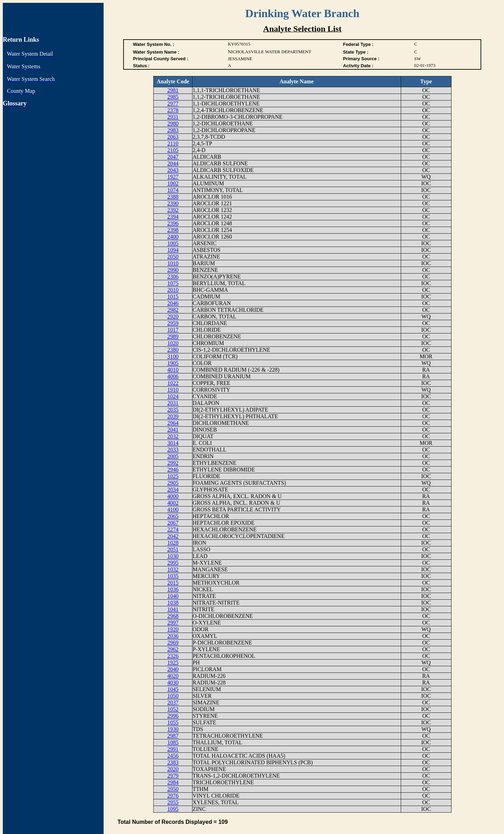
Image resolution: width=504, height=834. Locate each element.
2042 (173, 536)
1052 (173, 709)
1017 (173, 330)
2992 (173, 463)
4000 (173, 496)
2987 (173, 736)
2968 (173, 616)
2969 (173, 643)
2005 (173, 456)
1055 (173, 722)
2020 (173, 769)
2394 (173, 217)
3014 (173, 443)
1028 (173, 543)
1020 (173, 343)
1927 (173, 177)
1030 (173, 556)
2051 (173, 549)
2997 (173, 623)
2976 (173, 796)
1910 (173, 390)
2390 (173, 203)
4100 (173, 509)
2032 (173, 436)
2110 (173, 143)
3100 (173, 356)
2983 (173, 130)
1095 (173, 809)
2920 (173, 316)
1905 (173, 363)
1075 (173, 283)
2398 (173, 230)
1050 (173, 696)
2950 (173, 789)
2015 (173, 583)
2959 (173, 323)
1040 (173, 596)
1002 (173, 183)
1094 (173, 250)
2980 (173, 123)
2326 (173, 656)
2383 (173, 762)
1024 (173, 396)
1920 (173, 629)
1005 (173, 243)
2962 (173, 649)
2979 (173, 776)
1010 (173, 263)
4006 (173, 376)
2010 (173, 290)
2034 (173, 490)
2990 (173, 270)
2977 (173, 104)
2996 (173, 716)
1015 (173, 297)
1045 (173, 689)
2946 (173, 470)
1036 (173, 589)
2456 (173, 756)
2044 (173, 163)
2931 (173, 117)
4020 (173, 676)
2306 (173, 277)
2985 (173, 97)
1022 (173, 383)
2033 (173, 450)
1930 (173, 729)
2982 (173, 310)
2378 (173, 110)
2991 (173, 749)
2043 (173, 170)
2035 (173, 410)
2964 (173, 423)
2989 (173, 336)
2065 (173, 516)
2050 (173, 257)
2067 (173, 523)
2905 (173, 483)
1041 (173, 609)
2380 (173, 350)
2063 (173, 137)
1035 (173, 576)
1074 (173, 190)
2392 (173, 210)
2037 (173, 702)
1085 (173, 742)
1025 (173, 476)
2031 (173, 403)
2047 (173, 157)
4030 (173, 683)
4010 (173, 370)
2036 (173, 636)
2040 (173, 669)
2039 (173, 416)
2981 (173, 90)
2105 (173, 150)
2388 (173, 197)
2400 (173, 237)
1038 (173, 603)
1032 (173, 569)
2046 (173, 303)
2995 (173, 563)
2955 (173, 802)
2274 (173, 529)
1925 (173, 663)
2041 (173, 430)
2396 (173, 223)
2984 (173, 782)
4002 (173, 503)
